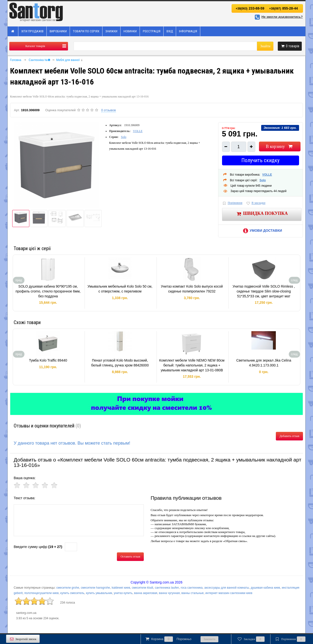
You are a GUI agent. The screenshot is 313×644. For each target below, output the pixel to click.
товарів (290, 46)
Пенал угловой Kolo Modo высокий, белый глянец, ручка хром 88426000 (120, 363)
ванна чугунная (169, 593)
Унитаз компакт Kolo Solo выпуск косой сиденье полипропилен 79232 (192, 289)
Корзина (168, 639)
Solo (124, 137)
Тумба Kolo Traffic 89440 (48, 360)
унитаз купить (123, 593)
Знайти (265, 46)
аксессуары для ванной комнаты (227, 588)
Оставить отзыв (130, 557)
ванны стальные (193, 593)
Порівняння (232, 203)
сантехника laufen (167, 588)
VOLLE (138, 131)
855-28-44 (284, 8)
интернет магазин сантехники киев (229, 593)
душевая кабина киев (265, 588)
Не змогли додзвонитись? (278, 17)
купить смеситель (72, 593)
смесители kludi (142, 588)
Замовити (209, 639)
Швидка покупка (262, 214)
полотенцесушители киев (41, 593)
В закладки (256, 203)
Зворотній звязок (23, 639)
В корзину (280, 146)
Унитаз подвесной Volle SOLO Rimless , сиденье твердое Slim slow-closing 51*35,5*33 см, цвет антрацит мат (264, 291)
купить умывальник (99, 593)
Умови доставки (262, 231)
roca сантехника (192, 588)
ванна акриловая (146, 593)
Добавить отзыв (289, 436)
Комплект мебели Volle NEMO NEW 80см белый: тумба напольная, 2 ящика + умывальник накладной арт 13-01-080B (192, 365)
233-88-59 (250, 8)
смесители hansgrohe (95, 588)
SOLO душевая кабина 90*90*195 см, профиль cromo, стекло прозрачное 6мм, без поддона (48, 291)
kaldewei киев (121, 588)
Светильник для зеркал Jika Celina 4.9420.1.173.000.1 (264, 363)
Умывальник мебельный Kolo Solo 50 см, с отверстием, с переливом (120, 289)
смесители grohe (68, 588)
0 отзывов (109, 110)
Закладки (251, 639)
